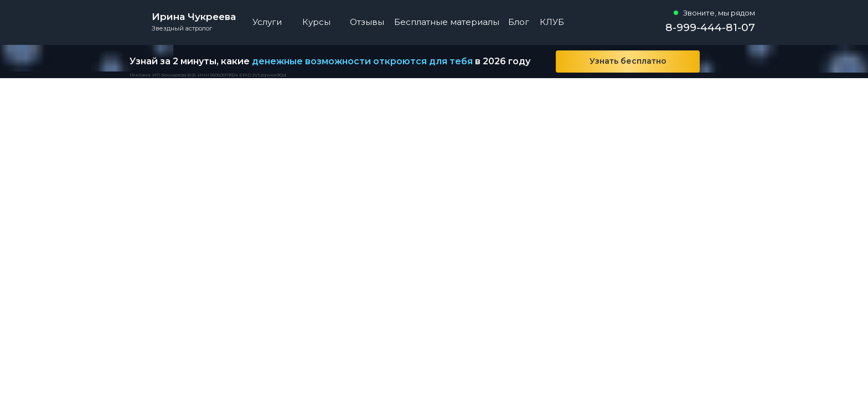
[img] (738, 62)
